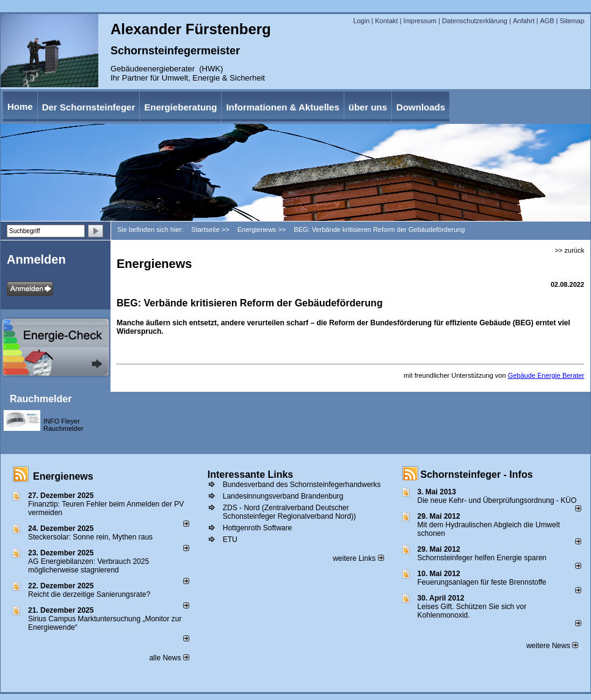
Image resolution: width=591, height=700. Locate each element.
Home (20, 106)
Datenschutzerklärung (475, 21)
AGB (547, 21)
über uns (368, 107)
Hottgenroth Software (257, 528)
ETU (230, 539)
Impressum (420, 21)
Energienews (63, 476)
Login (361, 21)
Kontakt (386, 21)
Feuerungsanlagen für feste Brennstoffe (482, 582)
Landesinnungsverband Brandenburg (283, 496)
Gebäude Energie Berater (546, 375)
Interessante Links (251, 474)
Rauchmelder (41, 399)
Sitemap (572, 21)
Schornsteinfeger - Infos (477, 474)
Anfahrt (524, 21)
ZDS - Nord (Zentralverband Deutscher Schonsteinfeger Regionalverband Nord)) (289, 512)
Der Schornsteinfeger (89, 107)
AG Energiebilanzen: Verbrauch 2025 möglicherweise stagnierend (89, 566)
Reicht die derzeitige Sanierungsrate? (94, 594)
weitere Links (358, 558)
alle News (169, 658)
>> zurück (570, 250)
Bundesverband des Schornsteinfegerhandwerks (302, 485)
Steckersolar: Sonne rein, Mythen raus (90, 537)
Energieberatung (180, 107)
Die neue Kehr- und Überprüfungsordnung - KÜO (497, 500)
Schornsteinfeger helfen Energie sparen (482, 558)
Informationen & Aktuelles (282, 107)
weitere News (552, 646)
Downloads (421, 107)
